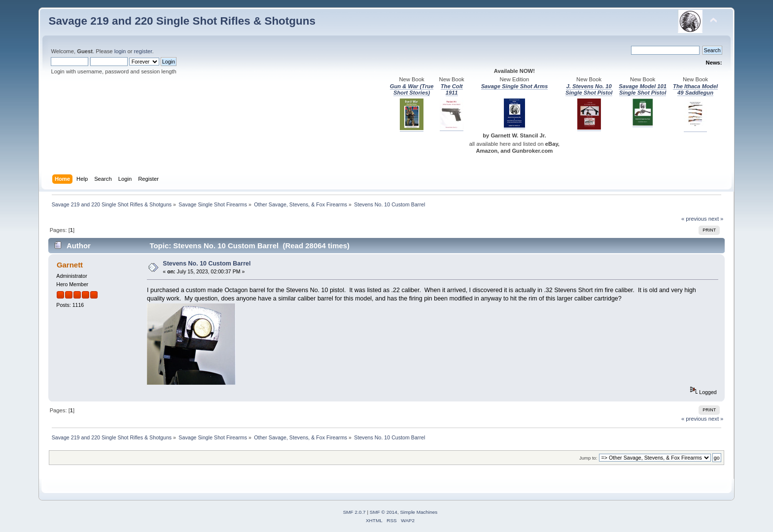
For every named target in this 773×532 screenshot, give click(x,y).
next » (716, 219)
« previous (694, 219)
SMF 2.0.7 (354, 512)
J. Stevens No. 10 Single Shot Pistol (589, 89)
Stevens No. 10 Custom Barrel (207, 264)
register (143, 51)
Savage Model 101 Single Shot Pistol (643, 89)
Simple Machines (419, 512)
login (120, 51)
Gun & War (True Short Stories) (412, 89)
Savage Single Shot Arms (515, 86)
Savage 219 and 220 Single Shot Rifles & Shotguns (182, 21)
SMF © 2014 (384, 512)
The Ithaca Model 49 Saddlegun (695, 89)
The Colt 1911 (452, 89)
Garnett (70, 265)
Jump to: (588, 458)
